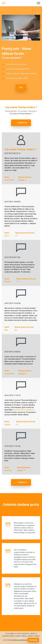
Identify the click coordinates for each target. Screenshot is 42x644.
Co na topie (22, 111)
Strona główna (11, 111)
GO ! (21, 87)
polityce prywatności (20, 640)
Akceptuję (33, 640)
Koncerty (32, 111)
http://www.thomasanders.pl (23, 410)
